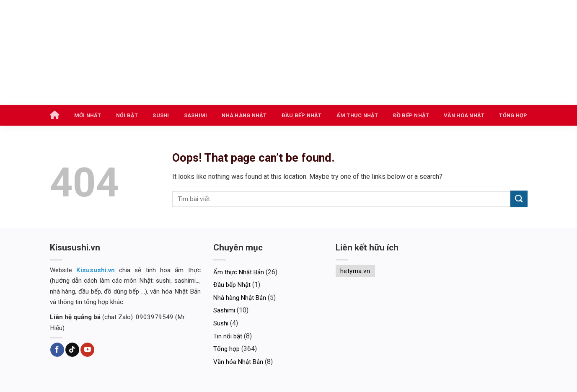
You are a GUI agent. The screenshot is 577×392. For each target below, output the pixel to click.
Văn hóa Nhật (464, 115)
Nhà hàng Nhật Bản (240, 298)
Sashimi (196, 115)
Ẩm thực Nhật (357, 115)
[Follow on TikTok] (72, 350)
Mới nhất (88, 115)
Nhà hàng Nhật (244, 115)
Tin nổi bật (228, 336)
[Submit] (519, 199)
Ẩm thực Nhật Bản (239, 272)
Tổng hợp (513, 115)
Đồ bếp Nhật (411, 115)
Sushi (161, 115)
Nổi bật (127, 115)
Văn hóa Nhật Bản (238, 362)
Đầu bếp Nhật (302, 115)
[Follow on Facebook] (57, 350)
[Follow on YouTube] (87, 350)
